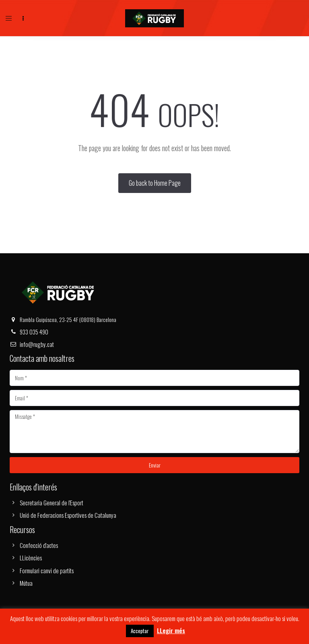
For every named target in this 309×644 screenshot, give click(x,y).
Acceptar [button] (140, 631)
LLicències (31, 558)
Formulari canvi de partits (47, 570)
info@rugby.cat (37, 344)
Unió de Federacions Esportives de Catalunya (68, 515)
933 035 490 (34, 332)
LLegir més (171, 630)
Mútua (26, 583)
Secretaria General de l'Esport (51, 502)
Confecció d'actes (39, 545)
